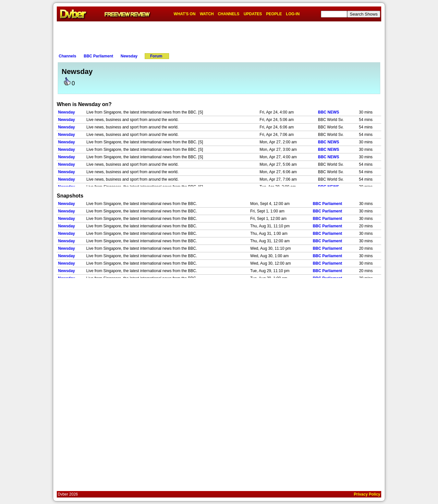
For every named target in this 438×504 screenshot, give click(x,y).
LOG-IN (293, 14)
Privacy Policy (367, 494)
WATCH (207, 14)
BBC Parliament (98, 56)
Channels (67, 56)
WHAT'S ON (184, 14)
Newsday (129, 56)
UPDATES (253, 14)
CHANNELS (229, 14)
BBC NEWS (328, 112)
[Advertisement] (219, 36)
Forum (156, 56)
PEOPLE (274, 14)
